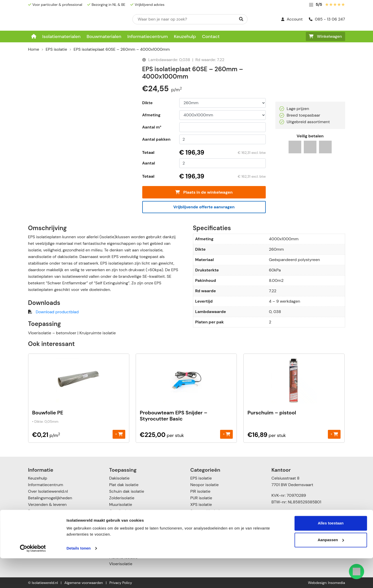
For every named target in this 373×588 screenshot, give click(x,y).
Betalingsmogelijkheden (50, 498)
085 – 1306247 (289, 536)
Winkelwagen (325, 36)
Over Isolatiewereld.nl (48, 491)
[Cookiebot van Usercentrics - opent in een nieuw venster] (33, 578)
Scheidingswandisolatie (131, 518)
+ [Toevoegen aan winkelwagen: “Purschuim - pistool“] (334, 434)
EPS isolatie (56, 49)
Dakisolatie (119, 478)
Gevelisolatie (121, 511)
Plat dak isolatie (124, 485)
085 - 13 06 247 (327, 19)
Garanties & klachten (48, 518)
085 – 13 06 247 (291, 513)
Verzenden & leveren (47, 504)
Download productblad (57, 312)
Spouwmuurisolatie (127, 524)
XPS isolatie (201, 504)
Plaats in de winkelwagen (204, 192)
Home (34, 49)
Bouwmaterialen (104, 36)
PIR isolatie (200, 491)
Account (292, 19)
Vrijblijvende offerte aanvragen (204, 207)
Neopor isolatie (205, 485)
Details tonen (78, 578)
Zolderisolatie (122, 498)
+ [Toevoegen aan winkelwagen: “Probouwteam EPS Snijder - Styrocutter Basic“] (227, 434)
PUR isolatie (201, 498)
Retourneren (40, 511)
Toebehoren (202, 537)
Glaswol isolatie (205, 518)
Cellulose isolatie (206, 531)
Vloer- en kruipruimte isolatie (137, 537)
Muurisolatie (121, 504)
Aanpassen (331, 569)
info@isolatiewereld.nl (296, 519)
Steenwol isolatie (206, 511)
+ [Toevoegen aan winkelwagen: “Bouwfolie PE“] (119, 434)
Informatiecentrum (148, 36)
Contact (211, 36)
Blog (32, 524)
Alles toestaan (331, 553)
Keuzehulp (185, 36)
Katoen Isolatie (204, 524)
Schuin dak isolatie (127, 491)
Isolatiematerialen (61, 36)
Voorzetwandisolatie (128, 531)
